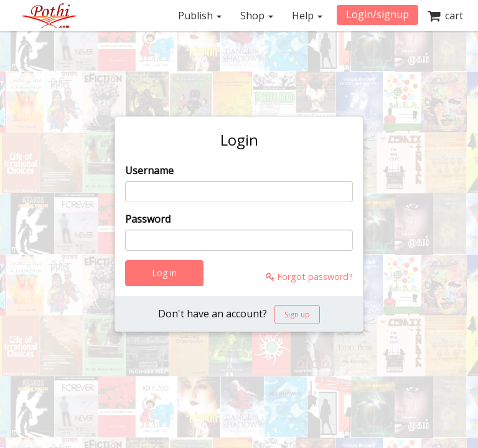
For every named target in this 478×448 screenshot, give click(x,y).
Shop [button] (257, 16)
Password (148, 219)
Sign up (297, 315)
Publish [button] (200, 16)
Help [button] (307, 16)
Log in (164, 273)
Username (149, 170)
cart (445, 16)
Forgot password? (309, 277)
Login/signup (377, 14)
